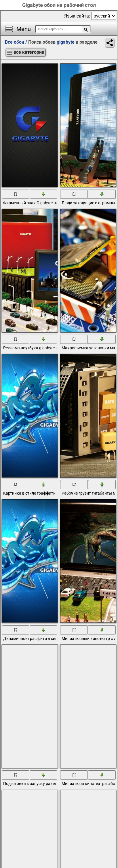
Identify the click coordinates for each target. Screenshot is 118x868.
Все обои (15, 42)
